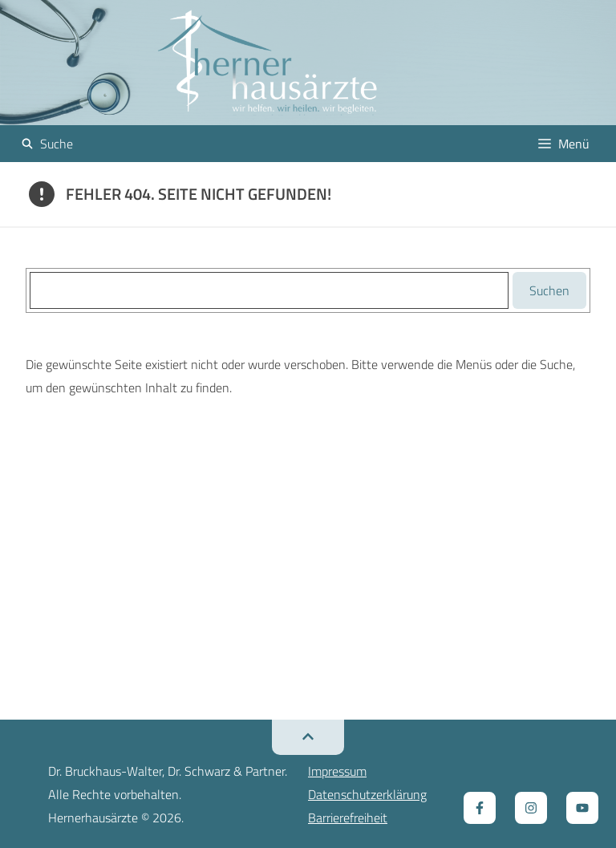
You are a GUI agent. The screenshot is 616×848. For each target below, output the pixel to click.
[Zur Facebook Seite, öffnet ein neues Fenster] (480, 808)
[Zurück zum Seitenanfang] (308, 737)
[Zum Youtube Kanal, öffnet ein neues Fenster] (582, 808)
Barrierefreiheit (348, 818)
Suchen (549, 290)
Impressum (337, 771)
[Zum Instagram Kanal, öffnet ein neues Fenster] (531, 808)
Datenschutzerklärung (367, 794)
